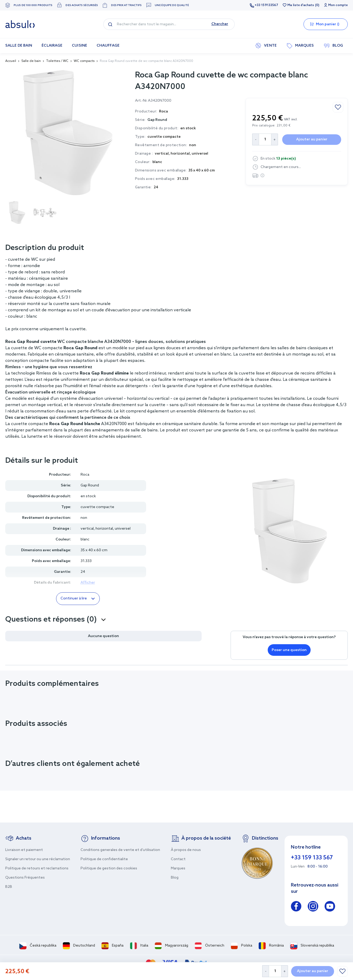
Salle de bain (31, 61)
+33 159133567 (266, 5)
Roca (85, 475)
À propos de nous (186, 850)
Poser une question (289, 650)
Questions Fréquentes (25, 878)
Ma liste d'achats (301, 5)
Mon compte (338, 5)
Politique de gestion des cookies (109, 868)
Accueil (11, 61)
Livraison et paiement (24, 850)
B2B (9, 887)
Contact (178, 859)
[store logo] (20, 24)
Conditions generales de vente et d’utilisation (120, 850)
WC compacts (84, 61)
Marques (178, 868)
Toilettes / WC (57, 61)
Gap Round (157, 120)
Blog (175, 878)
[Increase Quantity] (285, 971)
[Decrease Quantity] (265, 971)
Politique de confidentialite (104, 859)
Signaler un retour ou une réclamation (38, 859)
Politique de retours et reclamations (37, 868)
